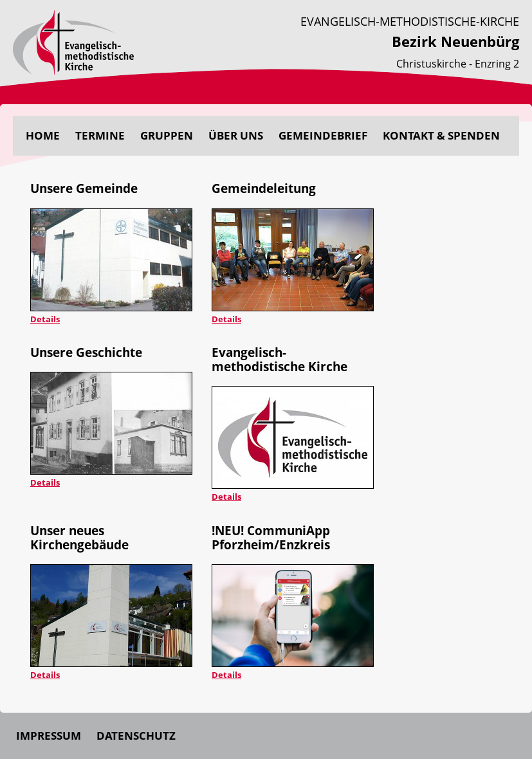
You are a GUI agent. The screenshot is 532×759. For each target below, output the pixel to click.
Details (45, 319)
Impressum (49, 736)
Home (43, 135)
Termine (100, 135)
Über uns (236, 135)
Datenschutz (136, 736)
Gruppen (167, 135)
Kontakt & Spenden (441, 135)
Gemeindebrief (323, 135)
